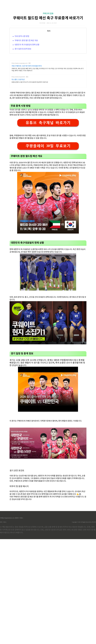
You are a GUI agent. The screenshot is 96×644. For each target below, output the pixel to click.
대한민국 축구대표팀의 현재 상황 (27, 45)
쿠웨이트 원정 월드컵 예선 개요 (26, 41)
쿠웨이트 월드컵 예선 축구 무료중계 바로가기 (48, 18)
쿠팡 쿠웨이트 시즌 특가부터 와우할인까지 (27, 66)
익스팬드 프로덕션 (18, 80)
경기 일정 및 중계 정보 (23, 49)
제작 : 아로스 (3, 522)
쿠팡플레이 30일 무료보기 (48, 146)
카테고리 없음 (48, 14)
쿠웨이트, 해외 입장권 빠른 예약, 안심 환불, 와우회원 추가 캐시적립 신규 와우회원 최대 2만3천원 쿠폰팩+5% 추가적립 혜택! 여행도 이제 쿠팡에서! (48, 70)
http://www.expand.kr (18, 77)
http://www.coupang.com (20, 63)
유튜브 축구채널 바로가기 (48, 123)
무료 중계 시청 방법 (22, 36)
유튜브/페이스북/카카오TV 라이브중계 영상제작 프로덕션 (30, 82)
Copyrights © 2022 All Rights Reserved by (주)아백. (84, 522)
